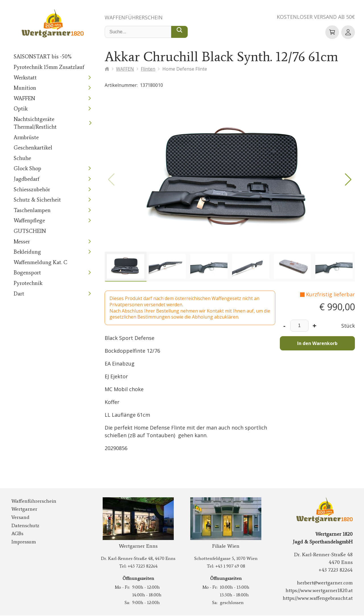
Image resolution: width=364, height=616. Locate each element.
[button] (348, 180)
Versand (20, 518)
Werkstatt (24, 78)
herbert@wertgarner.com (327, 583)
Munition (24, 88)
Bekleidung (26, 252)
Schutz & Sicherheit (36, 200)
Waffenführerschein (136, 18)
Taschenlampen (31, 211)
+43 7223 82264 (142, 567)
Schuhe (22, 158)
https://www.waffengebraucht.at (320, 599)
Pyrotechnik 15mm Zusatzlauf (47, 67)
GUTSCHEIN (29, 231)
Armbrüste (25, 138)
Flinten (149, 69)
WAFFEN (25, 99)
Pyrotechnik (27, 283)
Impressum (23, 542)
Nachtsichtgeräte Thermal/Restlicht (33, 123)
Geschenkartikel (31, 148)
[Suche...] (179, 32)
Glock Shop (27, 169)
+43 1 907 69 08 (230, 567)
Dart (18, 294)
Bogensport (26, 273)
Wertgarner (23, 510)
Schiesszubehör (31, 190)
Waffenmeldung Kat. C (39, 263)
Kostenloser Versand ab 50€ (314, 17)
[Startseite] (107, 69)
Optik (20, 109)
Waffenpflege (28, 221)
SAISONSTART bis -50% (42, 57)
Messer (21, 242)
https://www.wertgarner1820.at (321, 591)
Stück (349, 326)
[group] (126, 267)
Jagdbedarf (26, 179)
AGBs (18, 534)
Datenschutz (24, 526)
